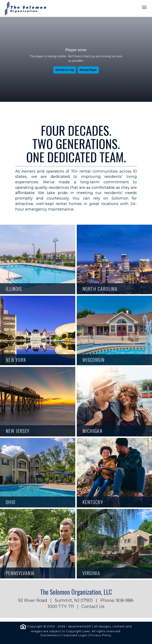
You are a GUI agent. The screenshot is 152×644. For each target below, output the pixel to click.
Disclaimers (50, 635)
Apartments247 (80, 627)
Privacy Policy (101, 635)
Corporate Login (74, 635)
